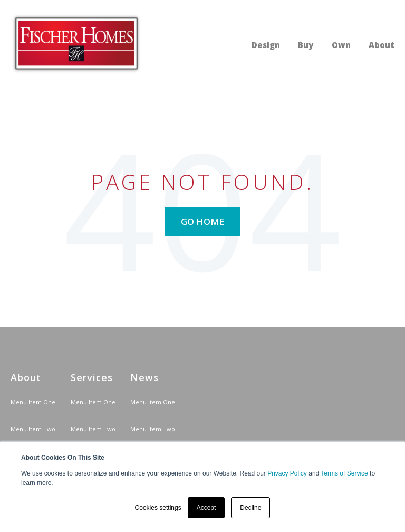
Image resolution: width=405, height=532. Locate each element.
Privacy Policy (287, 473)
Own (341, 45)
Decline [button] (250, 508)
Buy (306, 45)
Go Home (203, 221)
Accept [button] (206, 508)
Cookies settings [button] (158, 508)
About (382, 45)
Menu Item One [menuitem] (33, 402)
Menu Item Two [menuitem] (33, 429)
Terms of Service (344, 473)
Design (266, 45)
